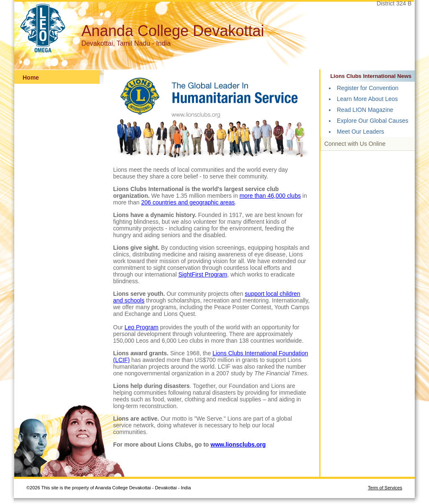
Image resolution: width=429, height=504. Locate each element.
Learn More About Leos (367, 99)
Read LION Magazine (365, 110)
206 (147, 202)
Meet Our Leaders (361, 132)
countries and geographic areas (194, 202)
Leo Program (141, 327)
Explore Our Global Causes (372, 121)
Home (31, 78)
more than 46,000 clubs (270, 196)
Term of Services (385, 488)
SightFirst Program (203, 274)
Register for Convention (368, 88)
